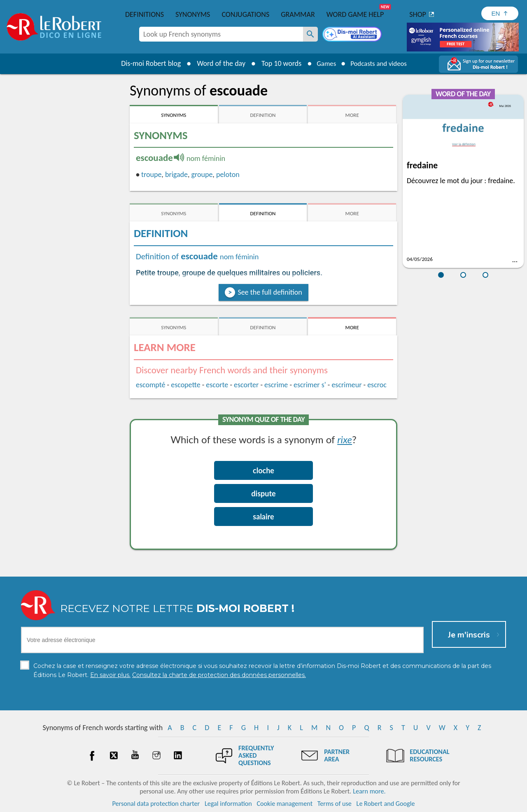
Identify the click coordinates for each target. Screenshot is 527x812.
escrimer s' (310, 385)
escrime (276, 385)
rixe (345, 439)
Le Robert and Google (386, 804)
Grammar (298, 14)
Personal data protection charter (156, 804)
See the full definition (270, 292)
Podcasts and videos (380, 63)
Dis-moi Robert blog (146, 63)
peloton (228, 174)
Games (324, 63)
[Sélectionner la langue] (500, 13)
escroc (377, 385)
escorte (217, 385)
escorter (246, 385)
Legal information (228, 804)
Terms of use (335, 804)
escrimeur (346, 385)
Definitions (145, 14)
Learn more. (369, 791)
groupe (202, 174)
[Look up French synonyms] (310, 34)
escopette (185, 385)
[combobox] (221, 34)
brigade (176, 174)
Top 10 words (277, 63)
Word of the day (217, 63)
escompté (151, 385)
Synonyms (193, 14)
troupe (151, 174)
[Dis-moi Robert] (353, 35)
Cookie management (284, 804)
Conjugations (245, 14)
